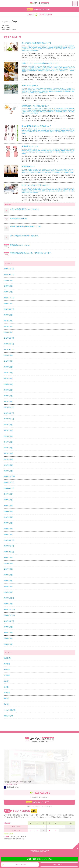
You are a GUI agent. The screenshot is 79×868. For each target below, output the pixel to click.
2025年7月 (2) (8, 286)
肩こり (72, 47)
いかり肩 (32, 46)
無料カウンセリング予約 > (38, 802)
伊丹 (67, 46)
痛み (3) (6, 681)
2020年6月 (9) (8, 511)
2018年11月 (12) (9, 615)
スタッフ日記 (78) (10, 710)
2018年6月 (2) (8, 644)
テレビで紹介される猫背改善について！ (37, 43)
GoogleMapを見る (11, 784)
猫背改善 (51, 47)
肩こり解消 (59, 69)
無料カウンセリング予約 (38, 9)
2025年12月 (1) (9, 269)
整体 (36, 47)
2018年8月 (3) (8, 633)
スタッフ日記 (31, 66)
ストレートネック (39, 46)
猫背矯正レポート (28, 166)
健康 (29, 109)
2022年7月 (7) (8, 367)
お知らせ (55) (8, 716)
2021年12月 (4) (9, 407)
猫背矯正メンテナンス (30, 146)
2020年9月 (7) (8, 494)
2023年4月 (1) (8, 326)
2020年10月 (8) (9, 488)
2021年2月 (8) (8, 465)
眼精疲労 (65, 47)
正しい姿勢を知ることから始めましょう (37, 126)
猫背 (29, 46)
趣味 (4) (6, 698)
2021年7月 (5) (8, 436)
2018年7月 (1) (8, 638)
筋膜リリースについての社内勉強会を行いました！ (41, 63)
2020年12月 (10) (9, 477)
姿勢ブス (26, 47)
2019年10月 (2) (9, 552)
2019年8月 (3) (8, 563)
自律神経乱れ (59, 49)
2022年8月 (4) (8, 361)
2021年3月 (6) (8, 459)
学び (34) (7, 693)
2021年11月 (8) (9, 413)
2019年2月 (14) (9, 598)
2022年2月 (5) (8, 396)
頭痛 (64, 49)
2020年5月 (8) (8, 517)
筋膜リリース (49, 69)
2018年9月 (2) (8, 627)
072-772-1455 (42, 793)
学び (35, 66)
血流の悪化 (47, 70)
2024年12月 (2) (9, 298)
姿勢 (23, 47)
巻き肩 (33, 47)
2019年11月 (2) (9, 546)
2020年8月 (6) (8, 500)
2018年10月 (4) (9, 621)
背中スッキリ (36, 49)
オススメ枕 (38, 188)
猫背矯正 (56, 47)
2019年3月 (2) (8, 592)
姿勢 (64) (7, 669)
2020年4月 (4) (8, 523)
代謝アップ (63, 46)
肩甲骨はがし (30, 49)
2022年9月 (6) (8, 355)
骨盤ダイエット (25, 50)
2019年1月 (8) (8, 604)
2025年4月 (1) (8, 292)
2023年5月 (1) (8, 321)
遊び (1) (6, 704)
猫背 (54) (7, 675)
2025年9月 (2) (8, 280)
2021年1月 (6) (8, 471)
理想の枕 (71, 190)
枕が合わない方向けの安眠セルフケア (36, 185)
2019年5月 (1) (8, 581)
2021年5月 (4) (8, 448)
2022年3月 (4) (8, 390)
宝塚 (30, 47)
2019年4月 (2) (8, 586)
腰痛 (41, 49)
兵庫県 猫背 (72, 46)
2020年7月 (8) (8, 506)
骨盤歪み (32, 50)
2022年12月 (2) (9, 338)
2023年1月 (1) (8, 332)
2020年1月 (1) (8, 534)
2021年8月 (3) (8, 430)
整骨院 (39, 47)
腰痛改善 (45, 49)
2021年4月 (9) (8, 453)
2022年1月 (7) (8, 402)
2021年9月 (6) (8, 425)
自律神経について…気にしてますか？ (36, 106)
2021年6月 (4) (8, 442)
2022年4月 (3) (8, 384)
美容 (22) (7, 664)
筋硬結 (44, 69)
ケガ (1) (6, 687)
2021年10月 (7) (9, 419)
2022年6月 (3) (8, 373)
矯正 (69, 47)
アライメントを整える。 (31, 86)
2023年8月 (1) (8, 315)
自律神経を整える (51, 49)
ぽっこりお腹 (57, 46)
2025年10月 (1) (9, 274)
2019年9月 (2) (8, 558)
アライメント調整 (41, 66)
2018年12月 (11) (9, 610)
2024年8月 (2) (8, 303)
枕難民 (50, 190)
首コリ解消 (72, 49)
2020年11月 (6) (9, 482)
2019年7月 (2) (8, 569)
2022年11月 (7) (9, 344)
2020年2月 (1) (8, 529)
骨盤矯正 (36, 50)
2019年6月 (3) (8, 575)
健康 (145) (7, 658)
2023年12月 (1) (9, 309)
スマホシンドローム (48, 46)
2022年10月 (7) (9, 350)
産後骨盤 (60, 47)
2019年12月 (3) (9, 540)
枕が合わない (45, 190)
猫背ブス (46, 47)
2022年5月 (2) (8, 378)
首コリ (67, 49)
